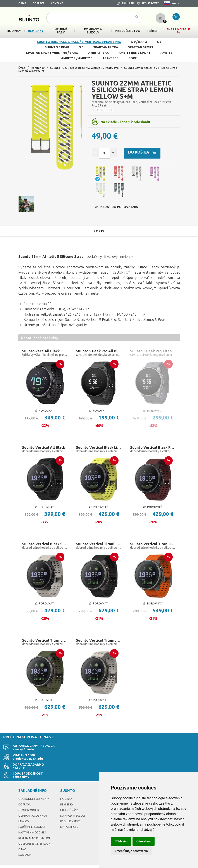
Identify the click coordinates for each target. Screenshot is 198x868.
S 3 (81, 47)
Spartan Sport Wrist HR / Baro (52, 53)
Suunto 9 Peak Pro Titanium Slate (153, 355)
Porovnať (44, 415)
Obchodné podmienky (35, 788)
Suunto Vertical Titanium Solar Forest (45, 648)
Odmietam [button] (144, 841)
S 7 (159, 42)
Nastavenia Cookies (33, 822)
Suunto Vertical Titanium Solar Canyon (153, 550)
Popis (99, 235)
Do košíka (150, 153)
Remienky (39, 68)
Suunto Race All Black (42, 355)
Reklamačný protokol (36, 827)
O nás (22, 3)
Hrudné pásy (70, 799)
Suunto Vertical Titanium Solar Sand (99, 648)
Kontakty (25, 844)
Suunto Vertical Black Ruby (153, 452)
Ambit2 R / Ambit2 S (77, 58)
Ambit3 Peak (98, 53)
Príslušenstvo (71, 811)
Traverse (110, 58)
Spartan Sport (141, 47)
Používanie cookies (33, 816)
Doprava (39, 3)
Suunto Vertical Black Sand (45, 550)
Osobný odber (30, 799)
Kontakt (57, 3)
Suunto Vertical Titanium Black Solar (99, 550)
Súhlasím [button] (121, 841)
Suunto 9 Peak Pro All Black (99, 355)
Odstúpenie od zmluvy (36, 833)
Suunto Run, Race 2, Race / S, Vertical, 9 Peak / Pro (79, 42)
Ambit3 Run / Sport (135, 53)
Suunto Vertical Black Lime (99, 452)
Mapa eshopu (70, 816)
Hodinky (66, 788)
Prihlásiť (126, 3)
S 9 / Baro (139, 42)
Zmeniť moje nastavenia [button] (131, 851)
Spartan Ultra (106, 47)
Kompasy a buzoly (74, 805)
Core (133, 58)
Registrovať (148, 3)
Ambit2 (166, 53)
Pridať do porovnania (117, 211)
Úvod (22, 68)
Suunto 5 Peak (57, 47)
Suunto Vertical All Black (45, 452)
